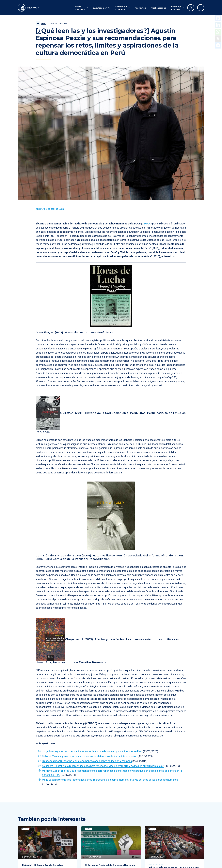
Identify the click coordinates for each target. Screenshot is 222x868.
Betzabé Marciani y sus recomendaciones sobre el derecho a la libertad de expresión (90, 756)
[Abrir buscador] (191, 8)
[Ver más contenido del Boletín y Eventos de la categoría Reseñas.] (40, 209)
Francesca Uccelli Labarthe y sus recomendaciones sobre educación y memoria (87, 761)
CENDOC (147, 224)
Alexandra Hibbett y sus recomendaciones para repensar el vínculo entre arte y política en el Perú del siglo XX (103, 766)
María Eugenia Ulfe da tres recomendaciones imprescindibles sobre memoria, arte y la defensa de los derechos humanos (110, 780)
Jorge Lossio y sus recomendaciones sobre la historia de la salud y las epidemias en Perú (92, 751)
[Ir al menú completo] (201, 8)
